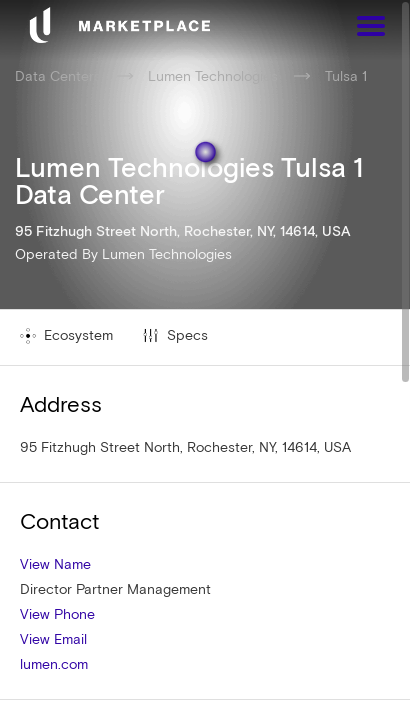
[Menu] (371, 28)
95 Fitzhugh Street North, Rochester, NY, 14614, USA (185, 447)
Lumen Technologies (167, 254)
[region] (205, 360)
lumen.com (54, 664)
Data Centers (58, 76)
